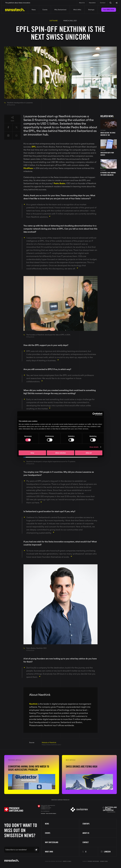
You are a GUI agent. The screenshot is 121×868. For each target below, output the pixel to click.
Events (45, 10)
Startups (91, 10)
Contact (103, 3)
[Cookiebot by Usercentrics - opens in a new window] (94, 414)
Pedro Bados (60, 184)
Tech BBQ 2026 (109, 10)
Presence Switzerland (93, 861)
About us (86, 833)
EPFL (34, 147)
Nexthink (33, 704)
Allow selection (60, 453)
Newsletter (92, 3)
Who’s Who (77, 10)
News (34, 10)
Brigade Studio (104, 861)
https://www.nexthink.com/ (51, 745)
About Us (82, 3)
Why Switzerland (60, 10)
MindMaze (28, 168)
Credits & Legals (67, 861)
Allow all (89, 453)
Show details (94, 447)
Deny (32, 453)
